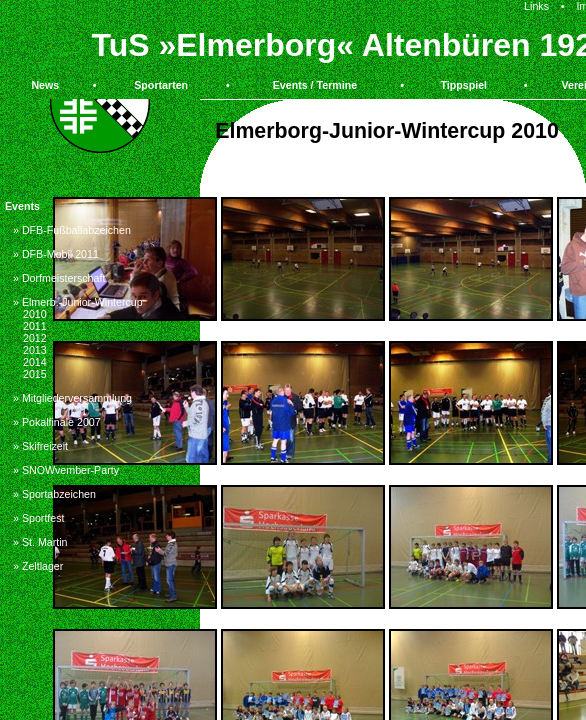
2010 (35, 314)
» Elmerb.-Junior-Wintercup (78, 302)
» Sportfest (39, 518)
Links (536, 6)
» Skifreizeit (40, 446)
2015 (35, 374)
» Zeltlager (38, 566)
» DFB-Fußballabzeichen (72, 230)
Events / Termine (315, 85)
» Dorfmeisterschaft (59, 278)
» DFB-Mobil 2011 (56, 254)
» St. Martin (40, 542)
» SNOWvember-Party (66, 470)
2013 (35, 350)
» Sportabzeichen (54, 494)
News (45, 85)
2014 (35, 362)
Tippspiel (463, 85)
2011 (35, 326)
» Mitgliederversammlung (72, 398)
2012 (35, 338)
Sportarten (161, 85)
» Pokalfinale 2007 (57, 422)
